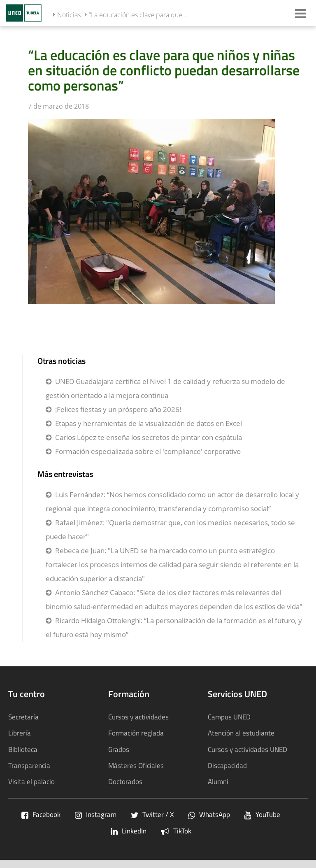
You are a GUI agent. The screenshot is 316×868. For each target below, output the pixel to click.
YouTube (262, 814)
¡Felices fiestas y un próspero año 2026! (118, 409)
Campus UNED (229, 717)
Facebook (41, 814)
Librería (20, 733)
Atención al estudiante (241, 733)
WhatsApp (209, 814)
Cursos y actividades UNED (247, 749)
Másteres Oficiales (136, 765)
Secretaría (23, 717)
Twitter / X (152, 814)
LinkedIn (129, 831)
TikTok (176, 831)
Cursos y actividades (138, 717)
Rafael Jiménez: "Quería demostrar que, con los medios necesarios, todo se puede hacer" (170, 529)
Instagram (96, 814)
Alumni (218, 781)
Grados (119, 749)
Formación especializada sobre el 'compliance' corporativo (148, 451)
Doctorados (125, 781)
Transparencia (29, 765)
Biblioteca (23, 749)
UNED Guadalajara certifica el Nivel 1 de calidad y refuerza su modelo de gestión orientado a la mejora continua (165, 388)
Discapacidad (227, 765)
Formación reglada (136, 733)
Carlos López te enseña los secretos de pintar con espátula (149, 437)
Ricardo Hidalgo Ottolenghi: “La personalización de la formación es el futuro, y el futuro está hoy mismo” (174, 627)
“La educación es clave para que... (138, 15)
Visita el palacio (31, 781)
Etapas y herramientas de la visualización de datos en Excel (149, 423)
